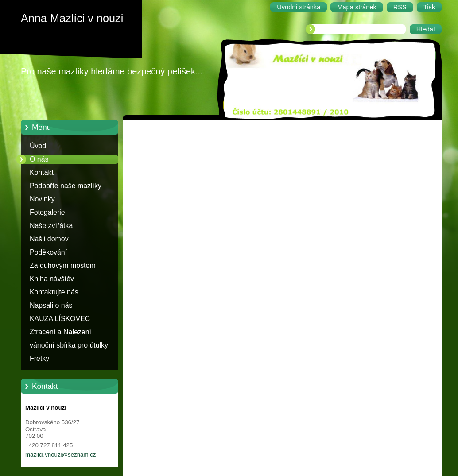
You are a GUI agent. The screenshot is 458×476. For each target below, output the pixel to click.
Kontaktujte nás (54, 292)
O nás (39, 159)
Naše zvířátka (51, 226)
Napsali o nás (51, 305)
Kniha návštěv (52, 279)
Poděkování (48, 252)
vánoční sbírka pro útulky (69, 345)
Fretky (39, 358)
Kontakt (42, 172)
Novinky (42, 199)
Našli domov (49, 239)
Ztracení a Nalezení (60, 332)
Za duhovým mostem (63, 265)
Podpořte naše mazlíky (66, 186)
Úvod (38, 146)
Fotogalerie (47, 212)
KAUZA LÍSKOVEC (60, 319)
